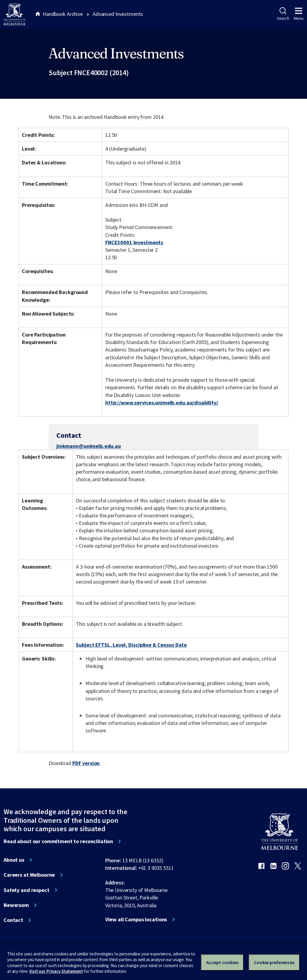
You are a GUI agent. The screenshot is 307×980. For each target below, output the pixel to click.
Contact (13, 920)
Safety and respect (27, 890)
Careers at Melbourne (29, 875)
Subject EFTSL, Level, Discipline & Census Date (131, 645)
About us (14, 860)
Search (283, 14)
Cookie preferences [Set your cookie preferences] (274, 962)
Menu (299, 14)
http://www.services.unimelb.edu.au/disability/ (162, 403)
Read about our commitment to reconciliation (58, 841)
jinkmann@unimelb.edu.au (89, 446)
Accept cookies (222, 962)
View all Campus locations (136, 920)
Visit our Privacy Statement (56, 971)
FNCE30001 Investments (134, 242)
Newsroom (16, 905)
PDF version (86, 763)
